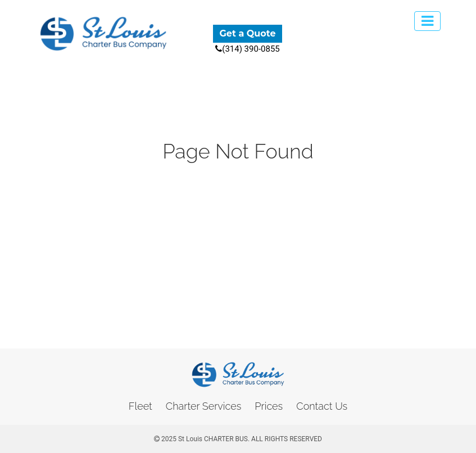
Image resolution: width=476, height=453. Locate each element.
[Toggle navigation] (427, 21)
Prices (269, 406)
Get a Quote (247, 33)
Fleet (140, 406)
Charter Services (204, 406)
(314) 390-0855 (248, 49)
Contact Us (322, 406)
